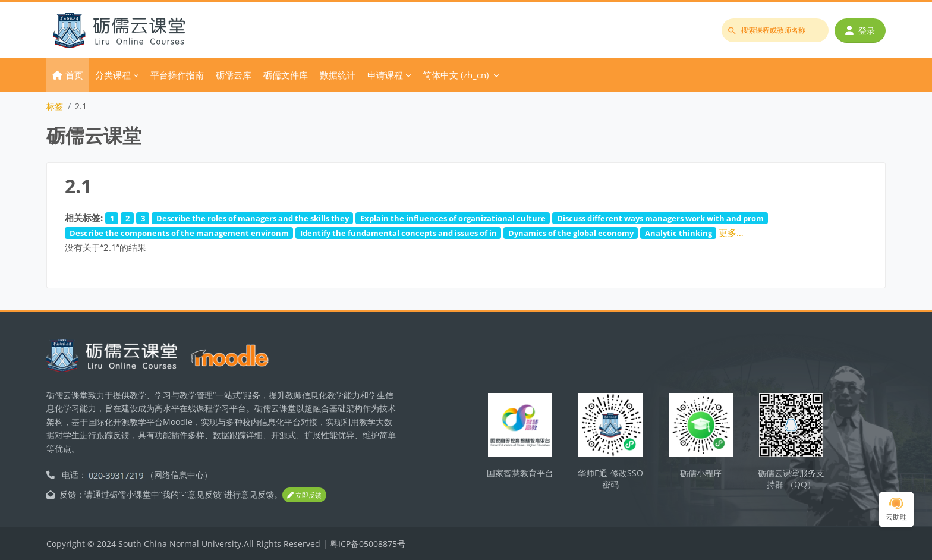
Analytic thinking (678, 233)
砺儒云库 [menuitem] (234, 75)
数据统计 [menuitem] (338, 75)
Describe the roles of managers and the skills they (253, 218)
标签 (55, 106)
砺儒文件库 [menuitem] (286, 75)
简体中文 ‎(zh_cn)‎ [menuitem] (456, 75)
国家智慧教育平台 (520, 473)
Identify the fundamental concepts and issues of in (399, 233)
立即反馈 (304, 495)
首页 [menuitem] (74, 75)
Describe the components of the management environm (179, 233)
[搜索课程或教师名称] (775, 30)
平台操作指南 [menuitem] (177, 75)
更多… (731, 232)
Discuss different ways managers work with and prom (660, 218)
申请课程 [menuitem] (385, 75)
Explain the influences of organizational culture (453, 218)
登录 (860, 31)
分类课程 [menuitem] (113, 75)
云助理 (896, 510)
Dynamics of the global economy (571, 233)
